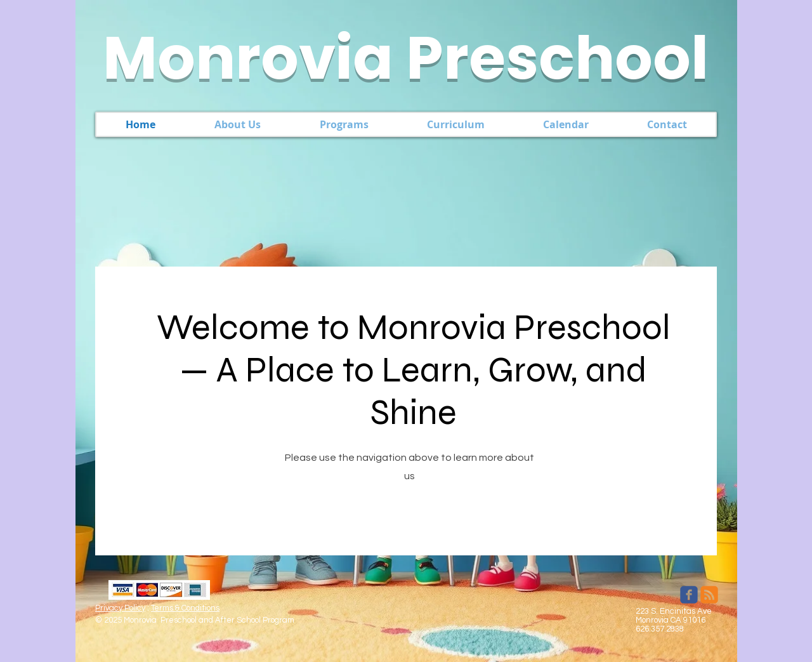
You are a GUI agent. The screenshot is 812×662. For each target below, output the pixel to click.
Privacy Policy (120, 608)
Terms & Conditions (185, 608)
